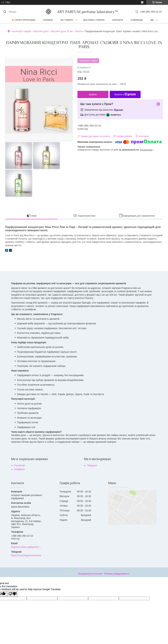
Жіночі (79, 31)
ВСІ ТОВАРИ (67, 20)
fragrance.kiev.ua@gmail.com (27, 547)
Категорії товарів (22, 31)
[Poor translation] (13, 594)
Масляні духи (41, 31)
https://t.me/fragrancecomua (26, 555)
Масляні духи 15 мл (62, 31)
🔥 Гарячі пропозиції (23, 20)
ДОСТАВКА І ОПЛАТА (94, 20)
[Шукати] (5, 12)
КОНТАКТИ (118, 20)
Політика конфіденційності (117, 574)
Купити (93, 94)
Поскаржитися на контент (90, 574)
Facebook (19, 465)
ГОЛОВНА (48, 20)
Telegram (92, 465)
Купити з (125, 94)
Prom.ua (100, 571)
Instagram (20, 469)
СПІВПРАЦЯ (137, 20)
